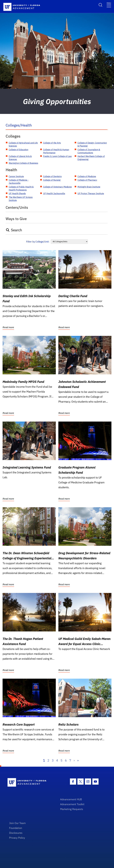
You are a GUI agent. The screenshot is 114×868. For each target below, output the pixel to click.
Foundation (16, 828)
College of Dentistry (52, 176)
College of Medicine (87, 176)
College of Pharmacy (87, 180)
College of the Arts (52, 143)
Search (14, 230)
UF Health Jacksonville (54, 193)
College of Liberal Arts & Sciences (20, 158)
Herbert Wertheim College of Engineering (91, 158)
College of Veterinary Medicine (57, 187)
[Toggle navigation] (109, 5)
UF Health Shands (17, 193)
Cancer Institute (16, 176)
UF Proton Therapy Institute (91, 193)
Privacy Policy (17, 838)
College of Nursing (52, 180)
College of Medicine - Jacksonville (19, 182)
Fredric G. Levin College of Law (57, 156)
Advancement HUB (71, 799)
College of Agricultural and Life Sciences (23, 144)
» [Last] (78, 760)
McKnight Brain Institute (89, 187)
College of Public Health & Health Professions (21, 188)
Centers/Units (17, 207)
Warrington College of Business (23, 163)
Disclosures (16, 833)
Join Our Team (17, 823)
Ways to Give (16, 219)
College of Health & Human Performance (56, 151)
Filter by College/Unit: (38, 242)
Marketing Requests (72, 809)
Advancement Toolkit (72, 804)
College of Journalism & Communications (89, 151)
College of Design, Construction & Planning (92, 144)
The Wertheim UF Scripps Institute (21, 199)
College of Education (18, 150)
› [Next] (74, 760)
